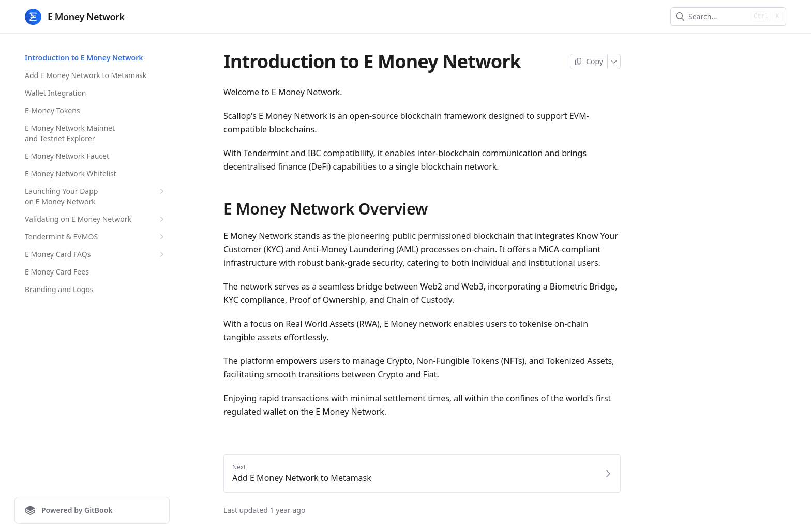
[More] (614, 62)
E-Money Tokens (52, 110)
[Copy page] (589, 62)
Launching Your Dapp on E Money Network (96, 196)
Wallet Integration (56, 93)
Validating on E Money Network (96, 219)
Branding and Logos (59, 289)
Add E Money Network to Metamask (86, 75)
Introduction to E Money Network (84, 58)
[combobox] (718, 17)
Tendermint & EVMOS (96, 237)
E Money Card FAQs (96, 254)
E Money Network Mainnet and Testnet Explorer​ (70, 133)
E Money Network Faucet (67, 156)
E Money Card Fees (57, 272)
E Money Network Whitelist (71, 173)
